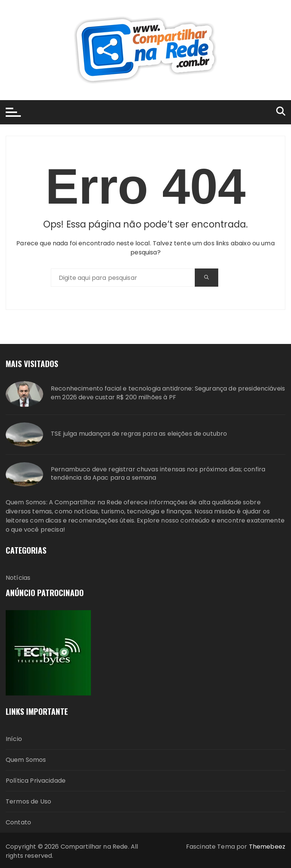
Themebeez (267, 847)
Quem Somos (26, 760)
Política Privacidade (36, 781)
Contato (18, 822)
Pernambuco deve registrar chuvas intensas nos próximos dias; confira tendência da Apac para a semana (158, 474)
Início (14, 739)
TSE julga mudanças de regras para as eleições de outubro (139, 434)
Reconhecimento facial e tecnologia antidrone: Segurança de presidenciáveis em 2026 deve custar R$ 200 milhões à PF (168, 393)
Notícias (18, 578)
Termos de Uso (28, 801)
